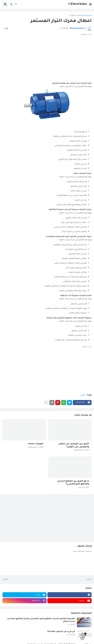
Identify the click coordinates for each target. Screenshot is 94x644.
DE (16, 4)
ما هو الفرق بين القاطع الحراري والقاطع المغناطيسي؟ (73, 483)
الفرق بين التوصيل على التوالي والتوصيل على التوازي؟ (74, 445)
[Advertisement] (47, 58)
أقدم (6, 580)
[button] (90, 4)
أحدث (88, 580)
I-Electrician (78, 4)
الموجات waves (36, 444)
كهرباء (72, 16)
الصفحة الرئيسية (84, 16)
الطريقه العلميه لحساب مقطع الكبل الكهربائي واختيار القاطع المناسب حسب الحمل (41, 620)
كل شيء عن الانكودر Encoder (61, 632)
